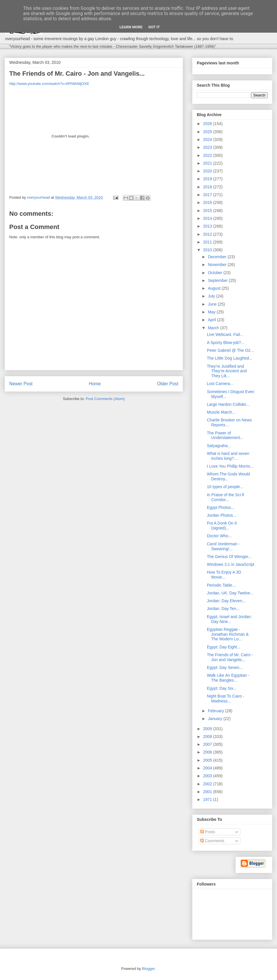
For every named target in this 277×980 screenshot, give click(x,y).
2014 (208, 218)
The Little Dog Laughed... (230, 358)
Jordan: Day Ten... (223, 609)
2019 (208, 179)
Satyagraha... (219, 446)
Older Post (168, 384)
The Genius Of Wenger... (229, 557)
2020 (208, 171)
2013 (208, 226)
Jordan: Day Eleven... (226, 601)
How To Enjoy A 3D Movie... (224, 575)
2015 (208, 211)
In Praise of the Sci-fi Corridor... (225, 497)
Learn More (131, 27)
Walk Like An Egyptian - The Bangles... (228, 678)
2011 (208, 242)
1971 (208, 799)
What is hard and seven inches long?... (228, 456)
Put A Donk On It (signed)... (222, 526)
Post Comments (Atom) (105, 399)
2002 (208, 784)
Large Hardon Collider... (228, 404)
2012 (208, 234)
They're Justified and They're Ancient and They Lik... (227, 371)
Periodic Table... (221, 585)
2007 (208, 744)
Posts (208, 832)
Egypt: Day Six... (222, 688)
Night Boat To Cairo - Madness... (226, 699)
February (216, 711)
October (216, 273)
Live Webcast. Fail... (225, 334)
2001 (208, 792)
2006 (208, 752)
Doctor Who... (219, 536)
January (216, 719)
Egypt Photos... (221, 507)
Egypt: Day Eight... (224, 647)
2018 (208, 187)
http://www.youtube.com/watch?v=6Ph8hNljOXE (49, 84)
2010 (208, 250)
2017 (208, 195)
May (212, 312)
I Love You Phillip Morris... (230, 466)
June (213, 304)
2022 (208, 155)
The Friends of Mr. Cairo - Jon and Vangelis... (230, 657)
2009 (208, 729)
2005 (208, 760)
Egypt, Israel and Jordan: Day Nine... (229, 619)
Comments (212, 841)
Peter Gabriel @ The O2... (230, 350)
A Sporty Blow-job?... (226, 343)
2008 (208, 737)
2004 (208, 768)
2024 (208, 140)
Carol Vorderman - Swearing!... (223, 546)
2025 (208, 132)
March (214, 328)
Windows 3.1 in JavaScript (231, 564)
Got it (154, 27)
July (212, 296)
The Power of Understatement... (225, 435)
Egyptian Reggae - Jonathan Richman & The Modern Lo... (228, 634)
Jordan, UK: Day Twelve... (230, 593)
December (218, 257)
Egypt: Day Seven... (225, 667)
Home (95, 384)
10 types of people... (225, 487)
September (218, 280)
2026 (208, 124)
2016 (208, 202)
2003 (208, 776)
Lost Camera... (220, 384)
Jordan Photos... (222, 515)
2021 (208, 163)
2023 (208, 147)
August (215, 288)
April (212, 320)
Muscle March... (221, 412)
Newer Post (21, 384)
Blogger (148, 969)
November (218, 265)
